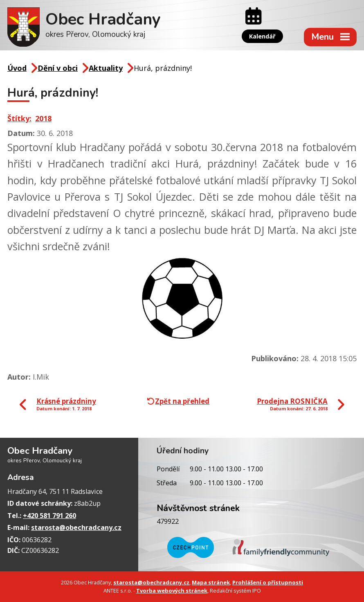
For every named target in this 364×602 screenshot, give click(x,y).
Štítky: (19, 118)
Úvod (17, 68)
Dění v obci (58, 68)
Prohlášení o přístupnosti (268, 582)
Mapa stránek (211, 582)
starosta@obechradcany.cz (76, 527)
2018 (43, 118)
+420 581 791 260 (49, 516)
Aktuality (106, 68)
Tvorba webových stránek (172, 591)
